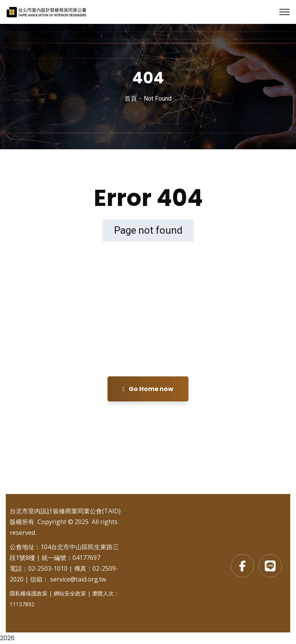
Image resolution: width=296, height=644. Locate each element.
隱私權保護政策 (29, 593)
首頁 (131, 99)
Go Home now (148, 389)
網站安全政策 (70, 593)
